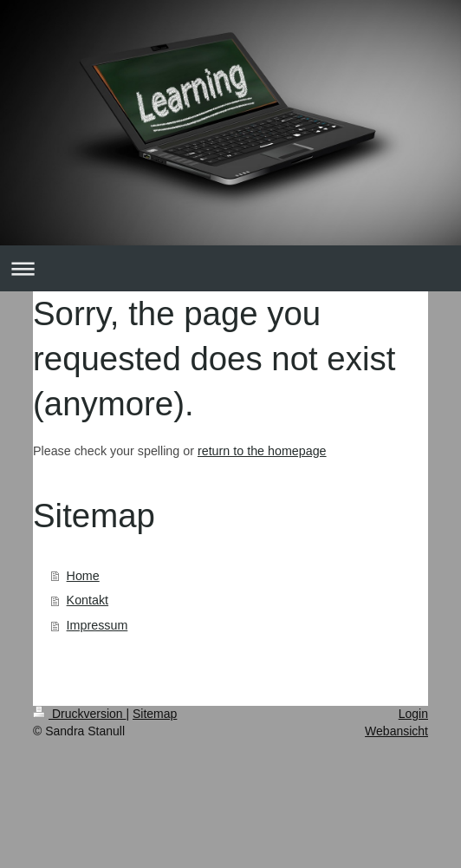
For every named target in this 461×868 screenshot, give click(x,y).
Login (413, 714)
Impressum (97, 625)
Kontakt (88, 600)
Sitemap (155, 714)
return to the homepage (262, 451)
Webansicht (396, 731)
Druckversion (79, 714)
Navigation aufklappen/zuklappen (230, 268)
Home (83, 576)
